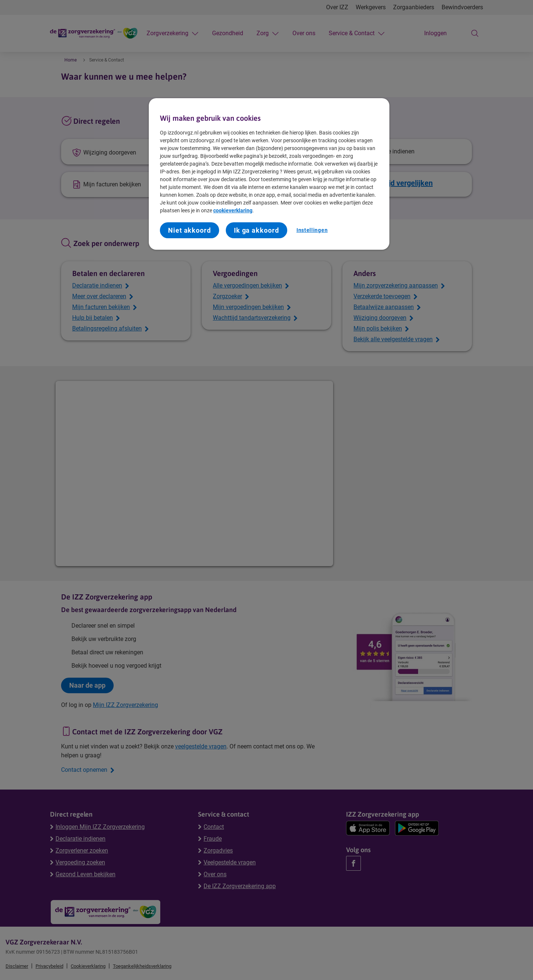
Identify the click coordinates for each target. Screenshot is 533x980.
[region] (269, 174)
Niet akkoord (190, 230)
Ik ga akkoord (257, 230)
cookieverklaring (233, 210)
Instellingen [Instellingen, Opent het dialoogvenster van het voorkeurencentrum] (312, 230)
